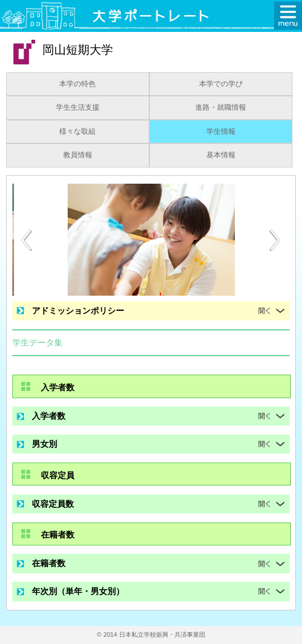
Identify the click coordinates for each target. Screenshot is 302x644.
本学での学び (221, 84)
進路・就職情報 (221, 108)
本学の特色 (77, 84)
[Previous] (26, 240)
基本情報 (221, 155)
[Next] (276, 240)
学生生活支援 (78, 108)
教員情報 (78, 155)
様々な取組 (77, 132)
